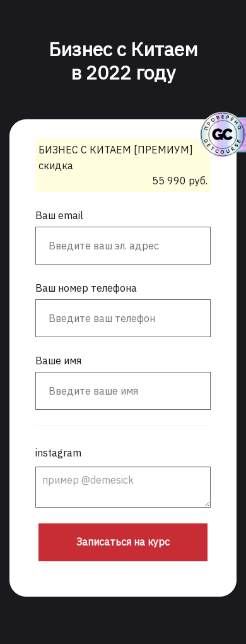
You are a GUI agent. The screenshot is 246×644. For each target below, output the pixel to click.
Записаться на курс (123, 542)
